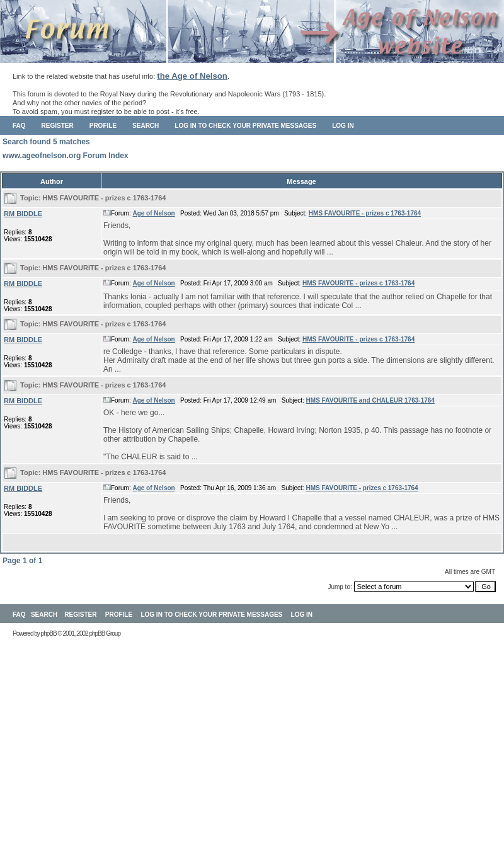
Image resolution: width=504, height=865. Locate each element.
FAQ (19, 126)
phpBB (49, 633)
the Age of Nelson (192, 76)
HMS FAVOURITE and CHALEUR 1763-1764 (370, 400)
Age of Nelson (153, 213)
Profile (103, 126)
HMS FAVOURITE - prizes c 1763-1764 (104, 198)
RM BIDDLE (23, 214)
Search (146, 126)
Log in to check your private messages (245, 126)
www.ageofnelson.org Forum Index (66, 156)
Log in (343, 126)
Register (58, 126)
